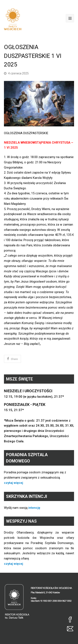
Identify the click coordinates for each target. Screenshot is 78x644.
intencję (34, 508)
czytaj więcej (14, 483)
